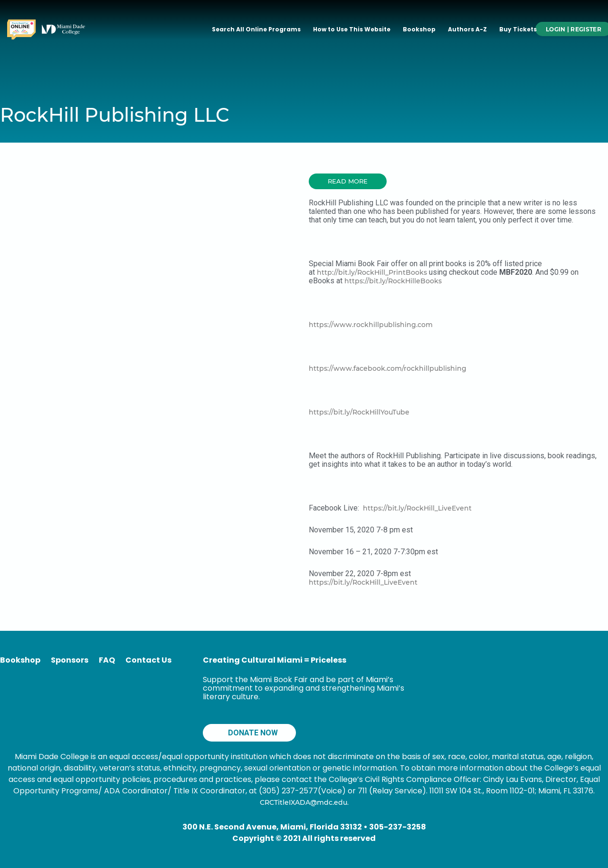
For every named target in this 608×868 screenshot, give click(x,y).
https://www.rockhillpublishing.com (371, 325)
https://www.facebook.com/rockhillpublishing (388, 368)
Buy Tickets (518, 29)
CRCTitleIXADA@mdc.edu (304, 802)
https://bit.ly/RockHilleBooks (393, 281)
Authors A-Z (467, 29)
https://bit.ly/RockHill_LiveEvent (417, 508)
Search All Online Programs (256, 29)
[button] (348, 181)
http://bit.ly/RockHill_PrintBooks (372, 272)
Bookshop (419, 29)
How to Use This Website (352, 29)
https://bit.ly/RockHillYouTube (359, 412)
